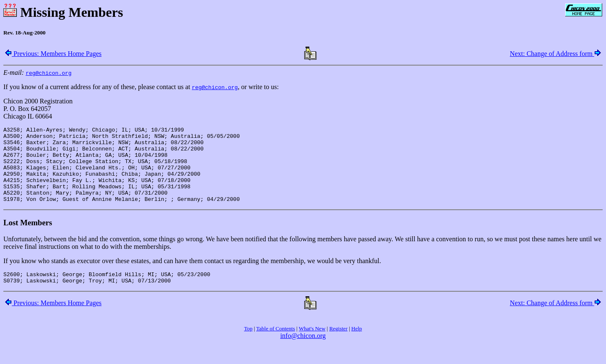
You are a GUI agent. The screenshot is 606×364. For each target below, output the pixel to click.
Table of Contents (276, 346)
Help (357, 346)
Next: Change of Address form (555, 54)
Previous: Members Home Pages (53, 54)
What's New (312, 346)
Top (248, 346)
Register (338, 346)
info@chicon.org (303, 353)
